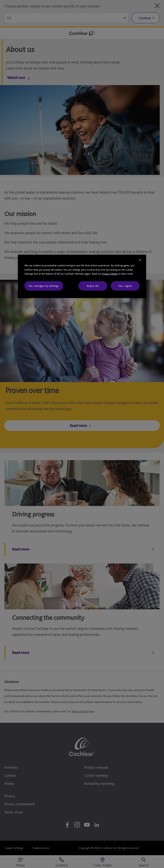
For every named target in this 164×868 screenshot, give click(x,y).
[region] (82, 276)
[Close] (140, 260)
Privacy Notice (110, 274)
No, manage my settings (44, 286)
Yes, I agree (125, 286)
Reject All (93, 286)
